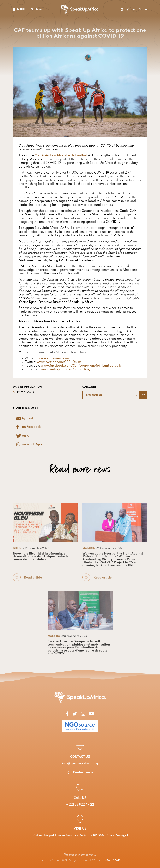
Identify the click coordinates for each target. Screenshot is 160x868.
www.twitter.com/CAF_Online (59, 362)
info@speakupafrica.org (80, 764)
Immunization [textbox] (93, 395)
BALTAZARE (114, 860)
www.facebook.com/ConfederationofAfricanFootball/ (81, 366)
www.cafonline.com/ (54, 358)
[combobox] (111, 395)
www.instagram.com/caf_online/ (66, 370)
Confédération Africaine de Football (61, 156)
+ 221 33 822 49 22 (80, 805)
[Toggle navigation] (19, 9)
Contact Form (80, 773)
